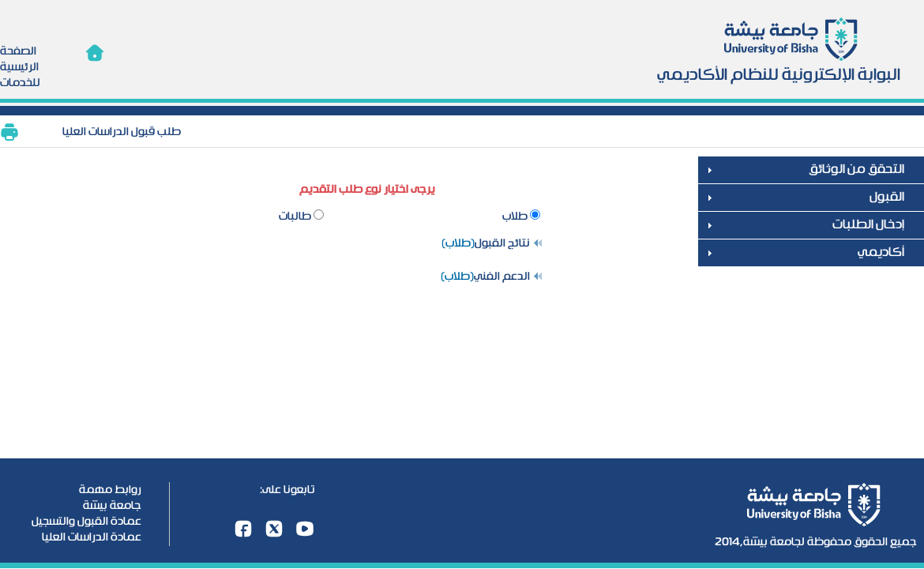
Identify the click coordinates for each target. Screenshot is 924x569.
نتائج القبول (502, 243)
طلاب (516, 217)
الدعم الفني (502, 277)
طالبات (296, 217)
